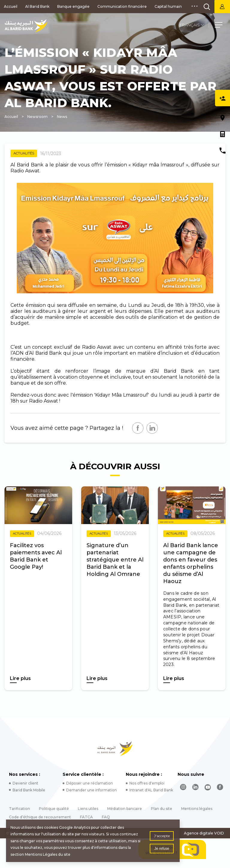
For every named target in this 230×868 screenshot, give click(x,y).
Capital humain (168, 6)
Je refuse (162, 849)
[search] (207, 7)
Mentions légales (197, 809)
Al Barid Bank (37, 6)
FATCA (86, 817)
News (62, 117)
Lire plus (20, 678)
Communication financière (122, 6)
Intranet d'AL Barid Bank (151, 790)
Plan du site (162, 809)
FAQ (106, 817)
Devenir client (25, 783)
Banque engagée (73, 6)
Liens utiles (88, 809)
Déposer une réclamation (90, 783)
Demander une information (91, 790)
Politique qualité (54, 809)
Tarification (19, 809)
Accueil (11, 6)
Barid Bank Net (222, 7)
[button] (219, 26)
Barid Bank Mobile (29, 790)
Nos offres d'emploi (147, 783)
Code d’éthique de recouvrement (40, 817)
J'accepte (162, 836)
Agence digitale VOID (204, 833)
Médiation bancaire (125, 809)
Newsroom (37, 117)
